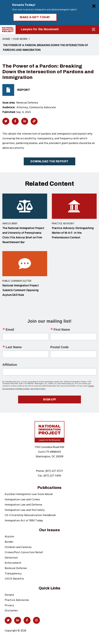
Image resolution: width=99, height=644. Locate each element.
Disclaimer (11, 611)
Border (9, 542)
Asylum (9, 537)
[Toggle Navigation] (93, 30)
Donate (9, 595)
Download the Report (49, 161)
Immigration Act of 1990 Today (24, 521)
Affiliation (10, 365)
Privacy (9, 605)
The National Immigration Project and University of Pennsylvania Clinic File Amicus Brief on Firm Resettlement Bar (23, 235)
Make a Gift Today (35, 17)
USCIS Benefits (14, 579)
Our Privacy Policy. (38, 389)
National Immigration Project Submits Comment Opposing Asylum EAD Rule (21, 290)
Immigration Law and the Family (25, 510)
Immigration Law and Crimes (22, 500)
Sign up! (50, 399)
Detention (11, 558)
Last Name (14, 347)
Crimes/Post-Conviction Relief (24, 552)
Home (6, 39)
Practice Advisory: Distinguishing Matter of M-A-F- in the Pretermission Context (73, 233)
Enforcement (13, 563)
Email (10, 330)
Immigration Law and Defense (23, 505)
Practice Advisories (17, 600)
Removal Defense (16, 568)
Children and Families (18, 547)
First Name (62, 330)
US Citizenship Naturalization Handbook (30, 515)
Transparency (13, 574)
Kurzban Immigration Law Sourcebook (29, 494)
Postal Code (59, 347)
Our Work (20, 39)
